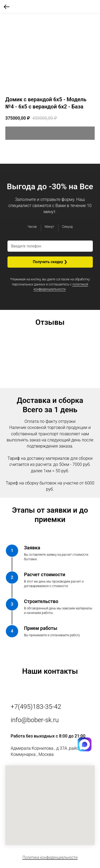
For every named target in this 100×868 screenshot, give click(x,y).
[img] (85, 750)
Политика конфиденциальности (50, 857)
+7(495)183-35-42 (36, 707)
